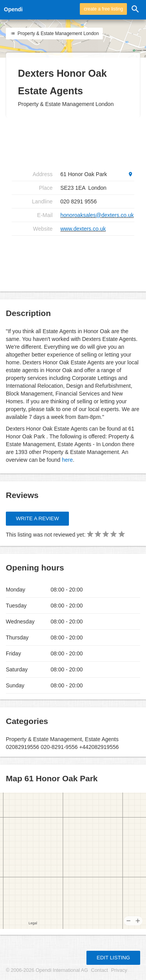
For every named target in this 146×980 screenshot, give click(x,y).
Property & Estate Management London (54, 34)
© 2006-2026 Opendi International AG (47, 970)
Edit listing (113, 958)
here (67, 460)
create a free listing (103, 9)
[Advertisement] (74, 261)
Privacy (119, 970)
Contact (99, 970)
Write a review (37, 518)
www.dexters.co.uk (83, 229)
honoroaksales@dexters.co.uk (97, 215)
